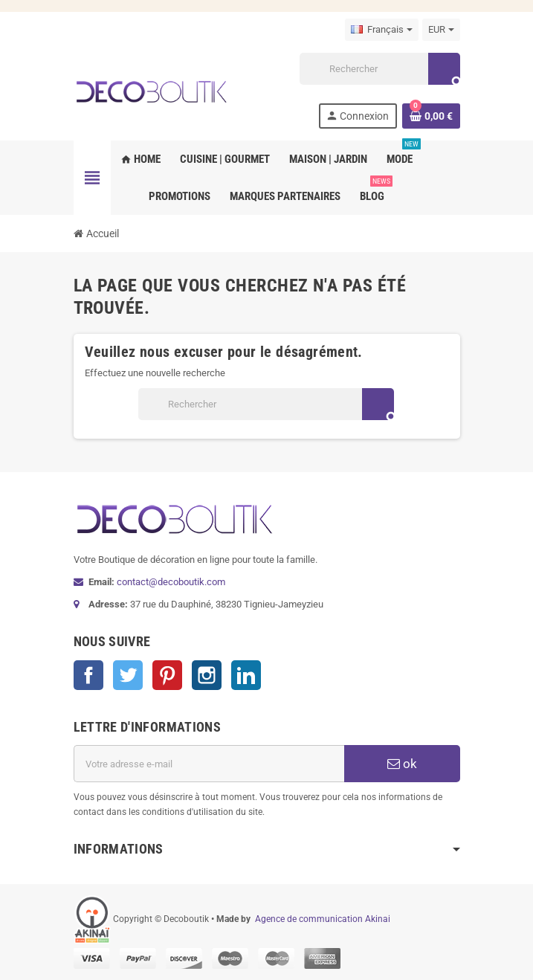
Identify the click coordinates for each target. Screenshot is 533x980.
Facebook (88, 675)
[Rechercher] (379, 69)
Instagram (207, 675)
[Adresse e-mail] (209, 764)
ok (402, 764)
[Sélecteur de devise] (441, 30)
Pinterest (167, 675)
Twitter (128, 675)
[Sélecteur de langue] (382, 30)
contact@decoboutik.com (171, 582)
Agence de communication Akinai (323, 919)
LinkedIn (246, 675)
